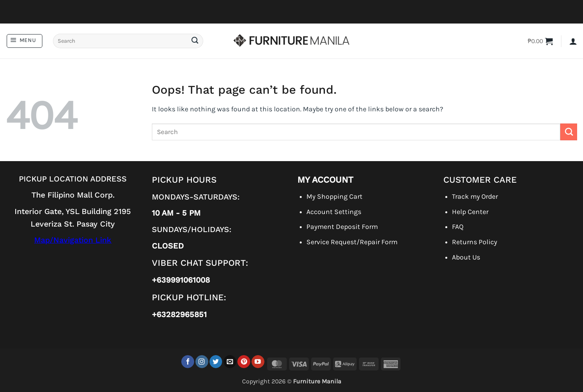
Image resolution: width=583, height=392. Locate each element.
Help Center (470, 212)
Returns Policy (475, 242)
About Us (466, 257)
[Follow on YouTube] (258, 362)
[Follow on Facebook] (188, 362)
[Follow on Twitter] (216, 362)
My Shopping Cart (334, 196)
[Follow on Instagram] (202, 362)
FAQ (458, 227)
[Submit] (195, 41)
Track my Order (475, 196)
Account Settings (334, 212)
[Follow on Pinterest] (244, 362)
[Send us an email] (230, 362)
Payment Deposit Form (342, 227)
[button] (25, 41)
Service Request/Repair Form (352, 242)
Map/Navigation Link (73, 240)
